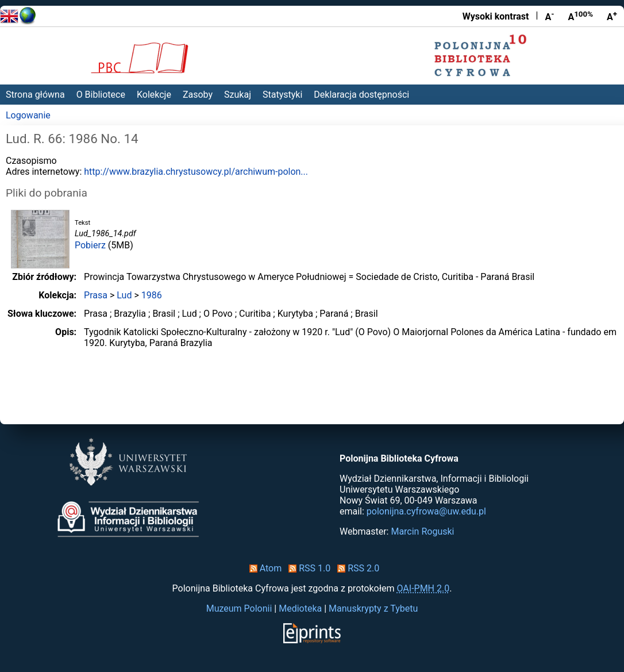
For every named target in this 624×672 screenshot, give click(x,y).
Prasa (96, 295)
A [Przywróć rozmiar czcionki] (580, 16)
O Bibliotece (101, 95)
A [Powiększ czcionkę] (612, 16)
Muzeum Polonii (239, 608)
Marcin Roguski (422, 531)
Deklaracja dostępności (361, 95)
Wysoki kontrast (496, 16)
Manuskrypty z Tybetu (373, 608)
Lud (124, 295)
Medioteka (300, 608)
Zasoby (198, 95)
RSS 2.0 (356, 568)
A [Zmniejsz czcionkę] (549, 16)
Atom (263, 568)
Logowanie (28, 115)
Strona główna (35, 95)
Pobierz (90, 245)
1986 (152, 295)
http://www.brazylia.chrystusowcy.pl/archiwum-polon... (196, 172)
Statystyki (282, 95)
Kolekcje (154, 95)
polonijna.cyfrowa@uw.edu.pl (426, 511)
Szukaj (238, 95)
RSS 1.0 (307, 568)
